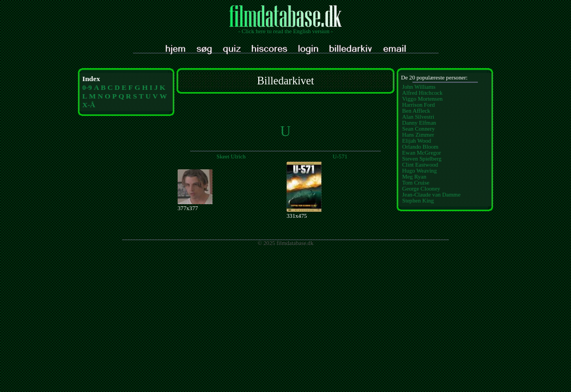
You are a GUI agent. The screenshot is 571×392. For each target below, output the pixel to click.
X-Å (89, 105)
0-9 (87, 87)
